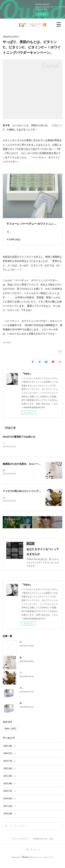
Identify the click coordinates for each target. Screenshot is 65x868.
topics (10, 733)
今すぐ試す (42, 14)
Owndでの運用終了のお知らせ (19, 441)
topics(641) (7, 347)
